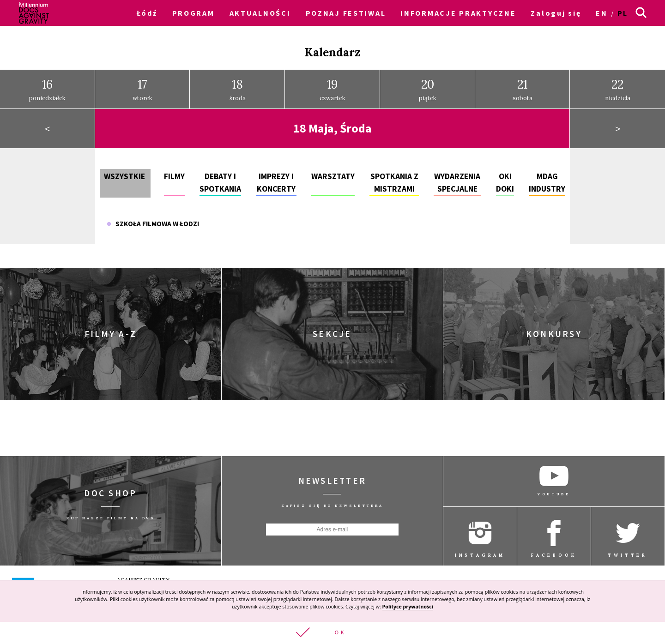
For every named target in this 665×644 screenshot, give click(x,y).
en (602, 13)
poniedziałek (47, 86)
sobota (523, 86)
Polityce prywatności (408, 606)
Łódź (147, 13)
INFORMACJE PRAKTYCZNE (458, 13)
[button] (332, 632)
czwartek (332, 86)
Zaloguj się (556, 13)
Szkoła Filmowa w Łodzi (153, 220)
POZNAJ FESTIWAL (346, 13)
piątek (428, 86)
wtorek (142, 86)
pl (623, 13)
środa (238, 86)
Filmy (174, 173)
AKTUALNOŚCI (260, 13)
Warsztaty (333, 173)
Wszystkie (124, 173)
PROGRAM (193, 13)
